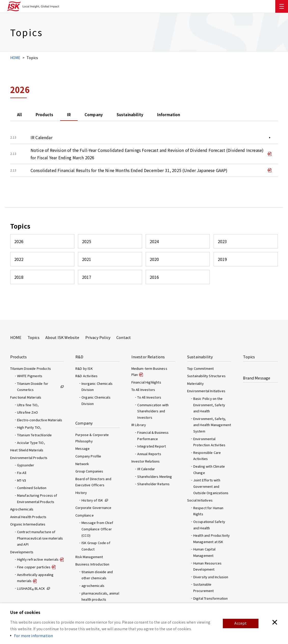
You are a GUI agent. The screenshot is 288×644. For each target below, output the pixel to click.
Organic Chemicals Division (96, 400)
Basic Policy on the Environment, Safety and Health (209, 405)
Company (116, 115)
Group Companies (89, 471)
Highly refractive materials (38, 559)
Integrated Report (152, 446)
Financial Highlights (146, 382)
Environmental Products (29, 458)
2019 (222, 261)
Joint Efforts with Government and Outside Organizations (211, 486)
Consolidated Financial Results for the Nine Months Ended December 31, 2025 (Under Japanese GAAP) (129, 172)
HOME (15, 58)
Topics (33, 337)
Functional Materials (26, 397)
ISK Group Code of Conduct (96, 546)
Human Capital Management (204, 552)
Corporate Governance (93, 508)
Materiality (195, 383)
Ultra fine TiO (28, 405)
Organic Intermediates (28, 524)
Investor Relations (148, 357)
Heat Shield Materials (27, 450)
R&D (79, 357)
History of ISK (92, 500)
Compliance (85, 515)
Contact (124, 337)
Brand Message (257, 378)
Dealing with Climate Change (209, 469)
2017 (87, 280)
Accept (240, 623)
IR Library (139, 425)
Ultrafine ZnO (28, 412)
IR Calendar (42, 138)
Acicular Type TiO (31, 443)
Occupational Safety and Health (209, 525)
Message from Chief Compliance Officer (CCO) (97, 529)
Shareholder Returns (153, 484)
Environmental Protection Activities (209, 442)
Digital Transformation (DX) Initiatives (211, 601)
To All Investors (149, 397)
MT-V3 (22, 480)
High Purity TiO (29, 427)
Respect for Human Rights (208, 511)
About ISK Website (62, 337)
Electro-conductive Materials (40, 420)
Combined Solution (32, 488)
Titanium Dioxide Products (31, 368)
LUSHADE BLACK (31, 588)
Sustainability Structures (206, 376)
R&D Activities (86, 376)
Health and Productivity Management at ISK (212, 538)
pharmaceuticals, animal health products (100, 596)
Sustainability (159, 115)
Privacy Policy (98, 337)
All (22, 115)
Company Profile (88, 456)
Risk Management (89, 557)
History (81, 492)
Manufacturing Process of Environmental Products (37, 498)
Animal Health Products (28, 517)
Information (206, 115)
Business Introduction (92, 564)
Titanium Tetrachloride (35, 435)
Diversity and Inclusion (211, 577)
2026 (19, 244)
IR (85, 115)
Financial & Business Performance (153, 436)
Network (82, 464)
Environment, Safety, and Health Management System (212, 425)
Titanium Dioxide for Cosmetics (33, 387)
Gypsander (26, 465)
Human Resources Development (207, 566)
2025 (87, 244)
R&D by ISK (84, 368)
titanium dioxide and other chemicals (97, 575)
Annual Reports (149, 454)
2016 (154, 280)
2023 (222, 244)
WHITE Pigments (30, 376)
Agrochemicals (22, 509)
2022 (19, 261)
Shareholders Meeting (155, 476)
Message (83, 448)
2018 (19, 280)
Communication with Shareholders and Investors (153, 411)
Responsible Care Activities (207, 456)
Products (54, 115)
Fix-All (22, 473)
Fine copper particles (34, 567)
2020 (154, 261)
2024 (154, 244)
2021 (87, 261)
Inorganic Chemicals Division (97, 387)
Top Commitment (200, 368)
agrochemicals (93, 586)
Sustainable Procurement (204, 587)
